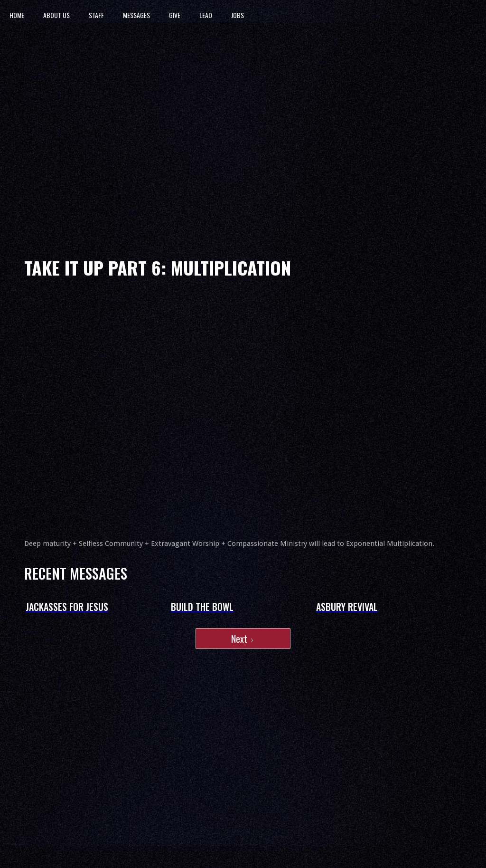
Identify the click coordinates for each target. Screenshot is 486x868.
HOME (17, 15)
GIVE (175, 15)
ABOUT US (56, 15)
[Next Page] (243, 639)
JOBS (238, 15)
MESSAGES (136, 15)
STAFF (96, 15)
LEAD (206, 15)
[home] (297, 15)
